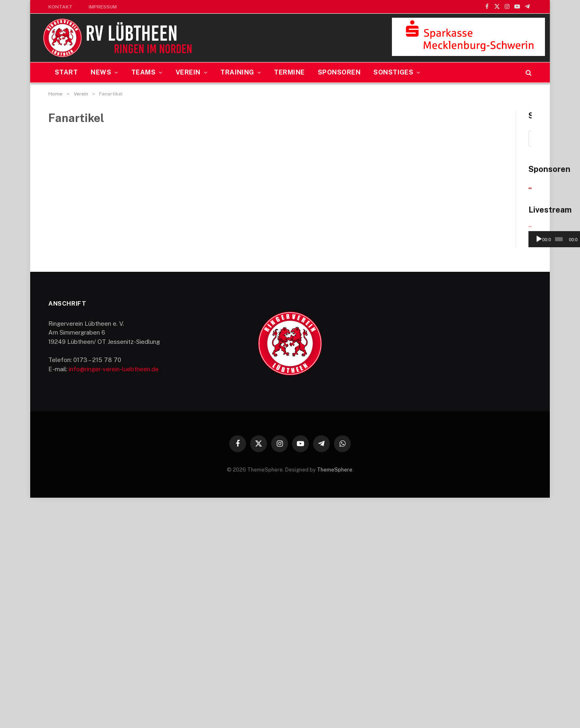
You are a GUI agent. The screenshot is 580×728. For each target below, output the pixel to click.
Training (237, 72)
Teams (143, 72)
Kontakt (60, 7)
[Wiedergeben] (402, 469)
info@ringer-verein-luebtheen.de (114, 599)
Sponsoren (339, 72)
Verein (188, 72)
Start (66, 72)
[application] (462, 438)
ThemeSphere (335, 700)
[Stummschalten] (508, 469)
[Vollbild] (521, 469)
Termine (289, 72)
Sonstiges (393, 72)
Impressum (103, 7)
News (101, 72)
